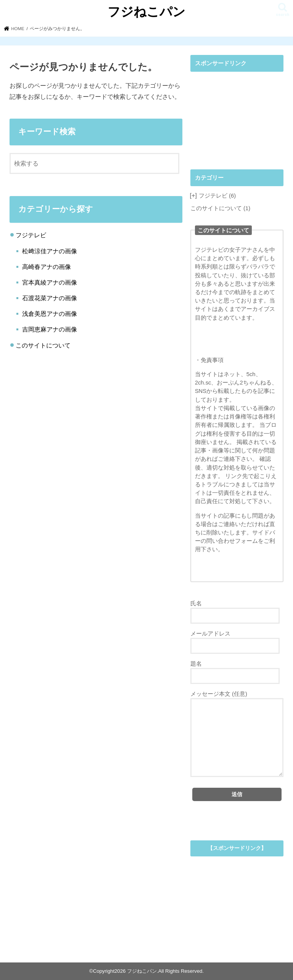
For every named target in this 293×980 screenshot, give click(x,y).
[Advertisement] (237, 114)
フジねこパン (146, 11)
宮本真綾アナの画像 (50, 282)
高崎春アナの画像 (47, 267)
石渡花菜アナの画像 (50, 298)
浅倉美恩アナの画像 (50, 314)
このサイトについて (43, 345)
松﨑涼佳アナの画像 (50, 251)
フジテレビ (31, 235)
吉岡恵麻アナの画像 (50, 329)
